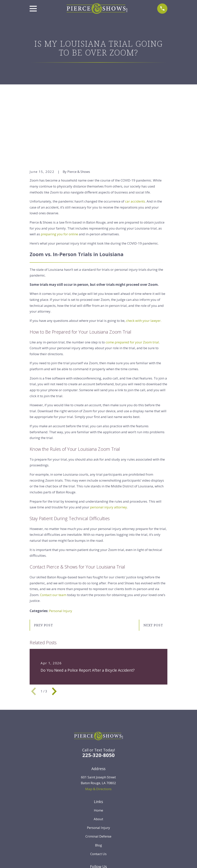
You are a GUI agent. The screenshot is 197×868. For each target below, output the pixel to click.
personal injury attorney (109, 448)
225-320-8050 (98, 696)
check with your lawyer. (144, 261)
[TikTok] (117, 815)
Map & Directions (98, 729)
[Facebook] (80, 815)
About (98, 759)
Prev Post (43, 565)
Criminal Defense (98, 777)
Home (98, 751)
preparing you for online (59, 175)
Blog (98, 785)
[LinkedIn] (89, 815)
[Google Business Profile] (126, 815)
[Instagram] (108, 815)
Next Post (153, 565)
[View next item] (54, 632)
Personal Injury (61, 551)
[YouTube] (98, 815)
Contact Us (98, 794)
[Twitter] (71, 815)
